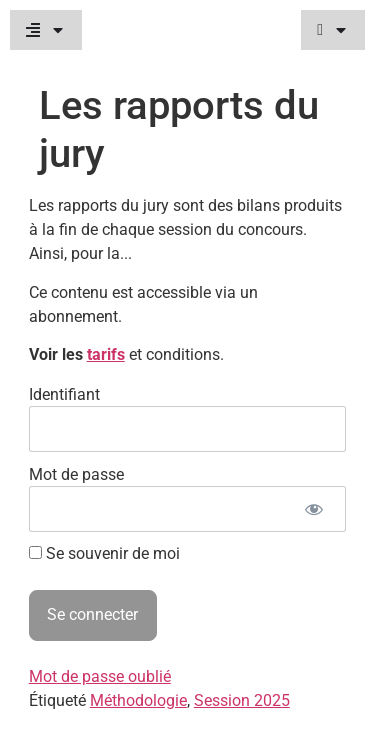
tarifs (106, 354)
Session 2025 (242, 700)
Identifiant (64, 393)
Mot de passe (76, 473)
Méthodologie (138, 700)
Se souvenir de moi (104, 554)
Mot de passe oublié (100, 676)
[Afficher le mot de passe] (313, 509)
